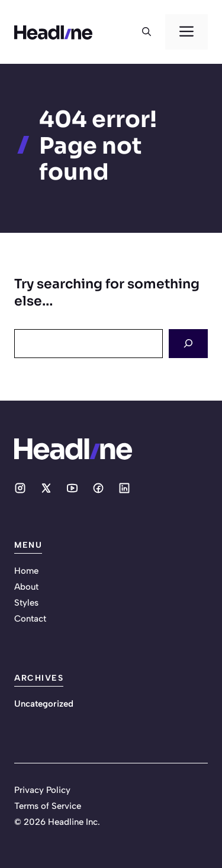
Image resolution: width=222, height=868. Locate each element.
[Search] (188, 344)
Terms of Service (48, 806)
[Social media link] (20, 488)
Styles (26, 603)
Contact (30, 619)
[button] (147, 32)
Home (26, 571)
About (26, 587)
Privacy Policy (42, 790)
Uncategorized (44, 704)
